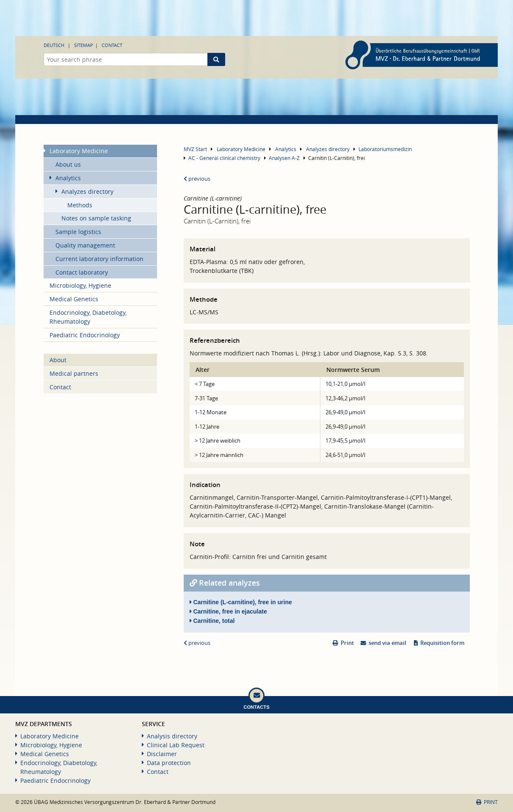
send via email (388, 643)
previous (197, 179)
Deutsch (54, 45)
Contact (112, 45)
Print (347, 643)
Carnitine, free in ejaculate (228, 611)
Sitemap (84, 45)
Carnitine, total (212, 621)
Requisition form (442, 643)
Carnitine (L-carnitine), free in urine (241, 602)
